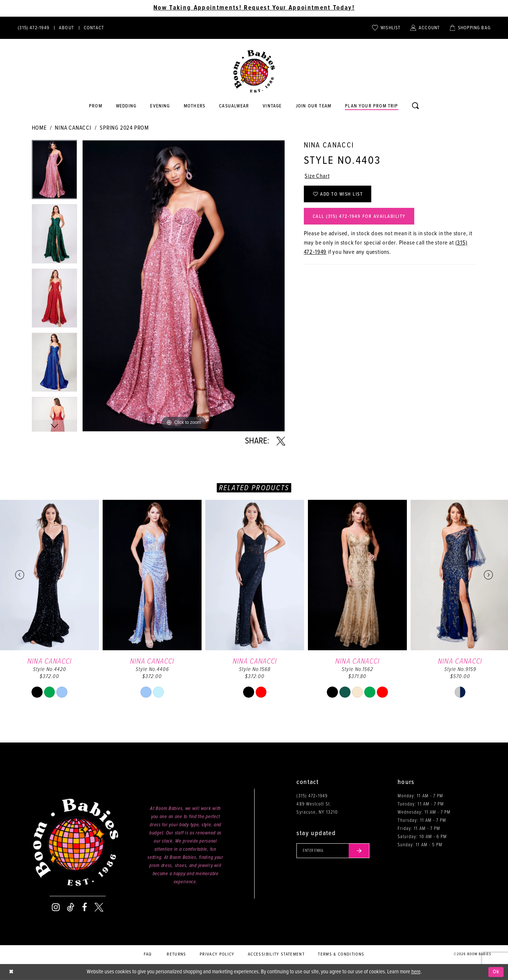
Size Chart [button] (317, 176)
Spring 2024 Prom (124, 128)
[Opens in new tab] (234, 106)
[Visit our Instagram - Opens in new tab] (56, 907)
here (416, 972)
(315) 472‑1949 (312, 796)
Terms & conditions (341, 954)
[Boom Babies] (254, 72)
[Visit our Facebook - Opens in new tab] (84, 907)
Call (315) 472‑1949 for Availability (359, 217)
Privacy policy (217, 954)
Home (39, 128)
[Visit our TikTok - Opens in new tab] (71, 907)
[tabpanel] (55, 172)
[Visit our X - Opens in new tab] (99, 907)
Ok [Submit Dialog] (496, 972)
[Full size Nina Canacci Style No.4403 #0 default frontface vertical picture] (184, 286)
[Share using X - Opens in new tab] (281, 441)
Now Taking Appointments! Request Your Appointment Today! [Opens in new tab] (254, 8)
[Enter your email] (333, 851)
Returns (176, 954)
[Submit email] (359, 851)
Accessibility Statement (276, 954)
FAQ (148, 954)
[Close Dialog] (11, 972)
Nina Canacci (73, 128)
